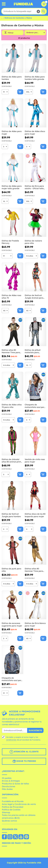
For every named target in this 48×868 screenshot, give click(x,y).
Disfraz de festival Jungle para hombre (11, 515)
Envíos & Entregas (11, 781)
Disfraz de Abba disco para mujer (35, 133)
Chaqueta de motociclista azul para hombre (12, 679)
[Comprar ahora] (20, 92)
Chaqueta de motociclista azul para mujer (35, 406)
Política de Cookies (11, 810)
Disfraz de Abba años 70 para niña (12, 406)
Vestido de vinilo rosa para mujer (35, 461)
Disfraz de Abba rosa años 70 (11, 297)
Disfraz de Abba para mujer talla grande (12, 187)
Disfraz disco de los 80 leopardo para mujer (35, 515)
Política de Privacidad (13, 807)
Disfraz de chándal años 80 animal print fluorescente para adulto (11, 461)
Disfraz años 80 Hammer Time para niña (34, 570)
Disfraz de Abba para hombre (12, 78)
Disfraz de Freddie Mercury (10, 242)
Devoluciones (9, 786)
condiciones (11, 740)
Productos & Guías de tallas (15, 784)
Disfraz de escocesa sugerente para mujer (12, 624)
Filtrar (11, 33)
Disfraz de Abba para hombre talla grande (35, 78)
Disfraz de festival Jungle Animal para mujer (34, 297)
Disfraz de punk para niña (11, 570)
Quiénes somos (9, 821)
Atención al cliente (24, 752)
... (2, 18)
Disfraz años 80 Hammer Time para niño (11, 351)
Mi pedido (7, 778)
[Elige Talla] (5, 92)
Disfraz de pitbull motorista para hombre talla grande (34, 351)
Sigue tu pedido (24, 761)
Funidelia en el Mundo (13, 801)
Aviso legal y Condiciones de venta (19, 804)
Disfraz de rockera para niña (33, 242)
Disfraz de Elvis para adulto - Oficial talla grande (34, 187)
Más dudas (7, 789)
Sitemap (6, 812)
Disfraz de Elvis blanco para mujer (35, 624)
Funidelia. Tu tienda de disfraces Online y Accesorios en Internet (23, 4)
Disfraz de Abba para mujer (12, 133)
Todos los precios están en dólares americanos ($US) (19, 816)
